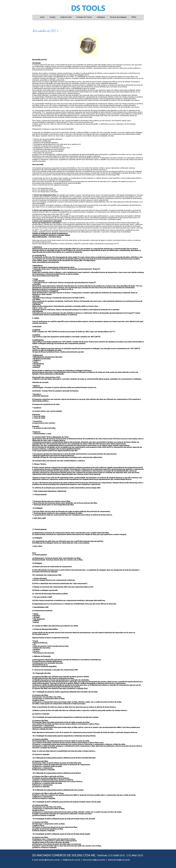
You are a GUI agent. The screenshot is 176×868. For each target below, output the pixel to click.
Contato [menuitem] (52, 17)
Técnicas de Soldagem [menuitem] (118, 17)
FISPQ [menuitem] (134, 17)
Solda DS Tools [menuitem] (66, 17)
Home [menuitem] (42, 17)
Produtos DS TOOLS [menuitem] (84, 17)
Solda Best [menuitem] (101, 17)
